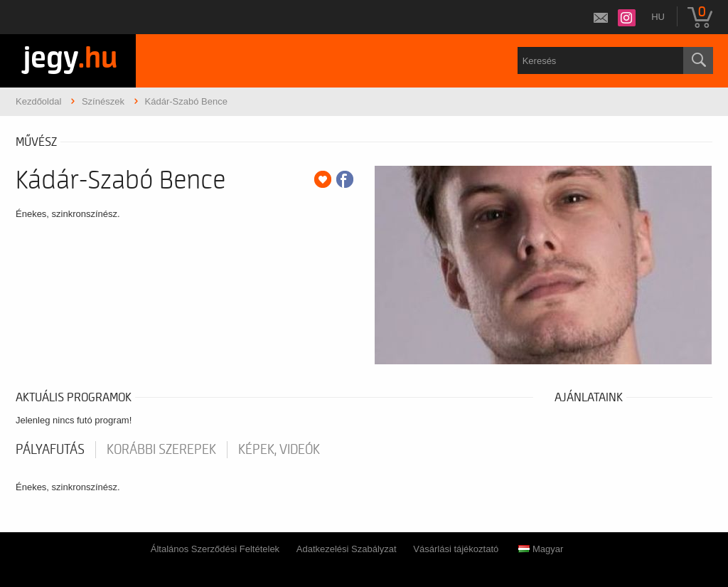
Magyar (541, 549)
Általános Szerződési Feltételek (215, 549)
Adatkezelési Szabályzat (347, 549)
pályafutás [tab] (50, 450)
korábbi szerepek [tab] (161, 450)
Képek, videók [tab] (279, 450)
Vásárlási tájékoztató (456, 549)
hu (658, 17)
